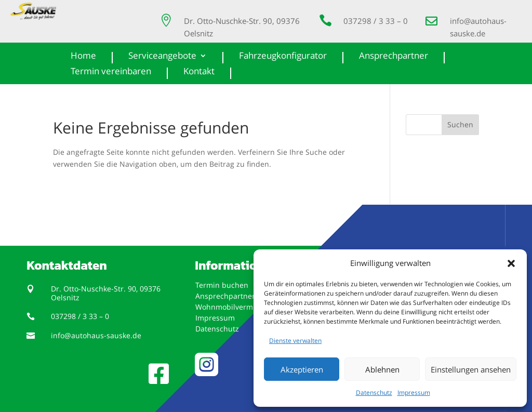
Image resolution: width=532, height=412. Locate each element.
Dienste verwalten (295, 341)
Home (83, 57)
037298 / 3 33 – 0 (376, 21)
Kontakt (199, 72)
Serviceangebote (162, 57)
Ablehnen (382, 369)
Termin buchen (222, 285)
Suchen (460, 124)
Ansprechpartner (394, 57)
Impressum (414, 393)
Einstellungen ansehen (471, 369)
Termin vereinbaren (111, 72)
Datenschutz (374, 393)
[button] (511, 263)
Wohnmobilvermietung (235, 307)
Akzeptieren (302, 369)
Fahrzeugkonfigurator (283, 57)
